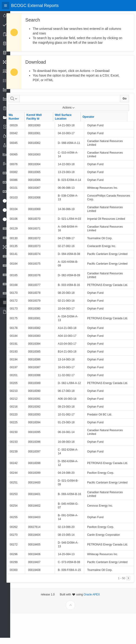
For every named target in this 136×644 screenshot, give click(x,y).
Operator (95, 121)
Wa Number (20, 121)
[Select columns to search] (21, 103)
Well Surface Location (70, 121)
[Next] (128, 609)
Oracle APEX (95, 636)
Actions (72, 112)
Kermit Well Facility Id (41, 121)
